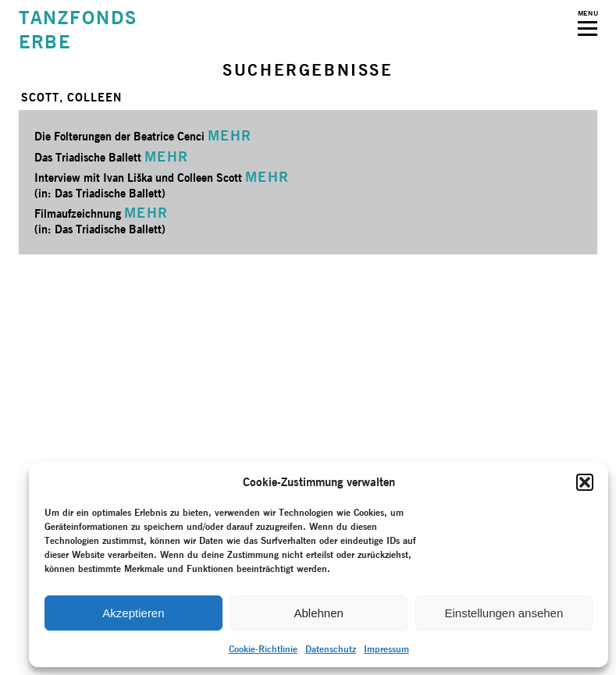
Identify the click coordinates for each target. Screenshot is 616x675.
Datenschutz (331, 649)
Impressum (386, 649)
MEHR (230, 135)
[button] (585, 482)
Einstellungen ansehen (504, 613)
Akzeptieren (133, 613)
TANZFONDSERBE (78, 30)
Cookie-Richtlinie (263, 649)
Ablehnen (318, 613)
